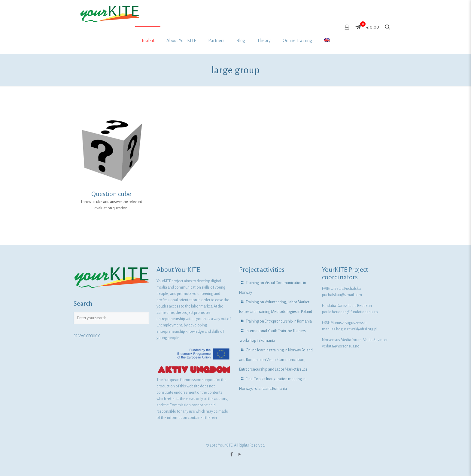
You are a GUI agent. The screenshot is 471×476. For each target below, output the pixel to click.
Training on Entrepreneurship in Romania (279, 321)
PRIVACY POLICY (87, 336)
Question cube (111, 194)
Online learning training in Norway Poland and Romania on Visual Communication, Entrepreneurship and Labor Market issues (276, 360)
